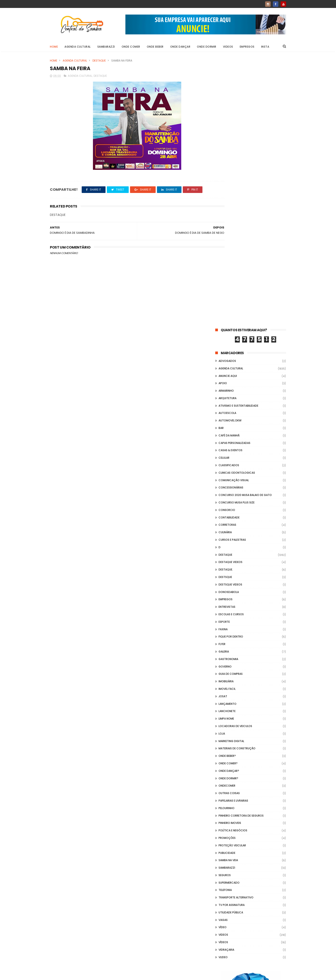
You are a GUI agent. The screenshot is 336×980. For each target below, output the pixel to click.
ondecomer (227, 518)
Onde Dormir (207, 47)
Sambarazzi (106, 47)
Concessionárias (231, 220)
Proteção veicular (232, 577)
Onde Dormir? (228, 510)
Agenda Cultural (78, 47)
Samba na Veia (228, 592)
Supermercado (229, 615)
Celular (224, 190)
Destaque (99, 61)
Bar (221, 160)
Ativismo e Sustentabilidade (238, 138)
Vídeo (223, 659)
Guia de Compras (231, 406)
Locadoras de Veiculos (235, 458)
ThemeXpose (75, 974)
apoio (223, 115)
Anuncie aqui (228, 108)
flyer (222, 376)
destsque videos (230, 317)
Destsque (225, 309)
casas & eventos (230, 182)
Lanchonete (227, 443)
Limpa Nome (226, 451)
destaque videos (230, 294)
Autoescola (227, 145)
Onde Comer (131, 47)
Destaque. (226, 302)
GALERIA (224, 384)
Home (54, 47)
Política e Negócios (233, 562)
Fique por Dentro (231, 369)
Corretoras (227, 257)
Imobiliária (226, 413)
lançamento (227, 436)
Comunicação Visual (234, 212)
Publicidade (227, 585)
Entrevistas (227, 339)
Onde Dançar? (229, 503)
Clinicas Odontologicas (237, 205)
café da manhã (229, 167)
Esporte (224, 354)
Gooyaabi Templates (121, 974)
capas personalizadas (234, 175)
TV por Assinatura (232, 637)
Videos (228, 47)
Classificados (229, 197)
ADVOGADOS (227, 93)
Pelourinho (227, 540)
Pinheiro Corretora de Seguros (241, 548)
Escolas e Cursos (231, 346)
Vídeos (223, 674)
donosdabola (229, 324)
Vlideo (223, 689)
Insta (265, 47)
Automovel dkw (230, 152)
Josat (223, 428)
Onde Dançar (180, 47)
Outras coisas (229, 525)
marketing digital (231, 473)
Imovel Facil (227, 421)
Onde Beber (155, 47)
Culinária (225, 264)
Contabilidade (229, 250)
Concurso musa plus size (237, 235)
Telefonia (225, 622)
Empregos (247, 47)
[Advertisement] (251, 924)
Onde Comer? (228, 495)
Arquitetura (227, 130)
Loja (222, 466)
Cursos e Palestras (232, 272)
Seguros (225, 607)
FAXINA (223, 361)
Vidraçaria (226, 682)
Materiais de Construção (237, 480)
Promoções (227, 570)
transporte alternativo (236, 629)
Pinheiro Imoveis (230, 555)
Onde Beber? (227, 488)
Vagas (223, 652)
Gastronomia (228, 391)
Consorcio (227, 242)
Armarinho (226, 123)
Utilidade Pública (231, 644)
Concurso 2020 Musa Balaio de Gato (245, 227)
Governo (225, 399)
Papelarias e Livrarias (233, 533)
